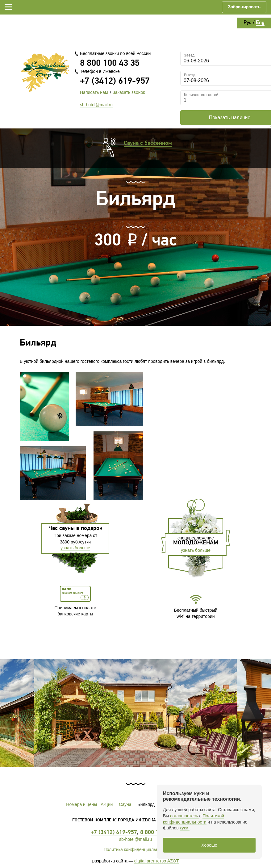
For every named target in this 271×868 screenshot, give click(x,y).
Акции (107, 804)
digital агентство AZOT (157, 861)
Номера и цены (81, 804)
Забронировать (244, 7)
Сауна (125, 804)
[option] (135, 713)
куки (185, 828)
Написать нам (94, 92)
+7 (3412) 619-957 (115, 81)
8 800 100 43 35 (110, 63)
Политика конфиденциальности (136, 849)
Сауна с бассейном (148, 143)
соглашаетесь (185, 816)
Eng (260, 23)
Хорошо (209, 845)
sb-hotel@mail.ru (96, 105)
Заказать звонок (129, 92)
